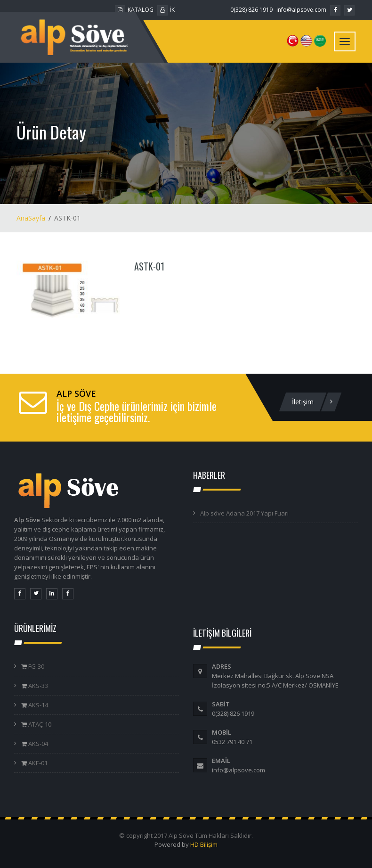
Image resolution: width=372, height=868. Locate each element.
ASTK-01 (149, 266)
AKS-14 (37, 705)
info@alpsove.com (301, 10)
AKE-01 (37, 763)
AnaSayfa (31, 218)
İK (166, 10)
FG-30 (36, 666)
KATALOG (134, 10)
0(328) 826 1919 (251, 10)
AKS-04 (37, 744)
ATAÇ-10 (39, 724)
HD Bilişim (204, 844)
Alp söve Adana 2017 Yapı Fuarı (244, 513)
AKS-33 (37, 686)
